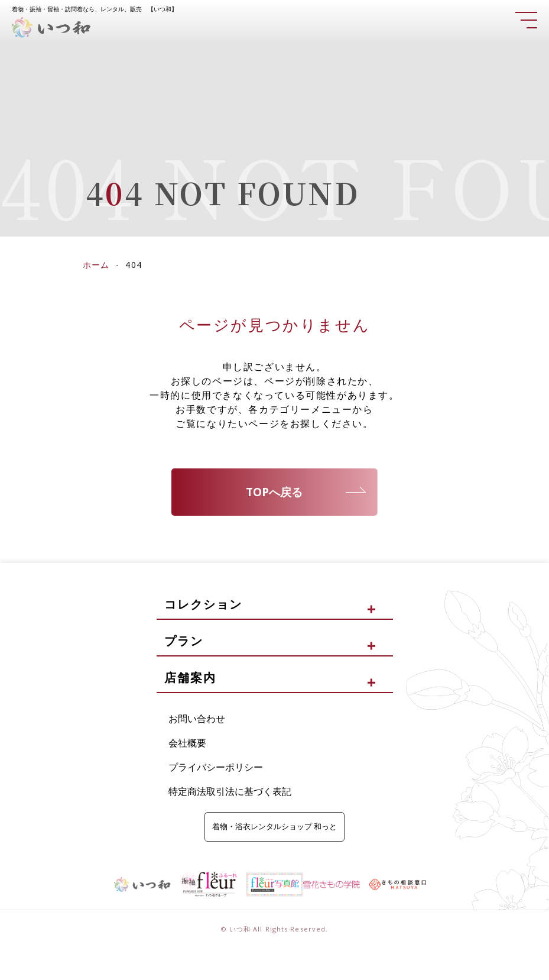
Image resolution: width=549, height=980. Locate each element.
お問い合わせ (197, 720)
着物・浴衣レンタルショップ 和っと (274, 827)
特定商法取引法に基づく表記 (230, 792)
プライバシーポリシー (216, 768)
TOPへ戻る (274, 492)
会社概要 (187, 743)
